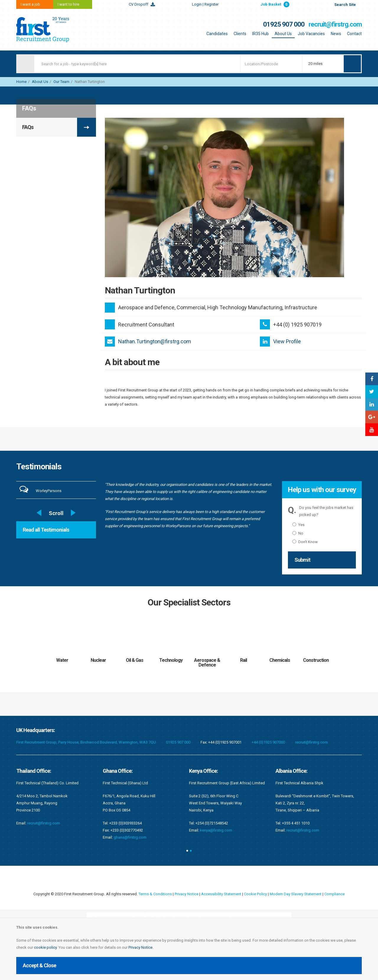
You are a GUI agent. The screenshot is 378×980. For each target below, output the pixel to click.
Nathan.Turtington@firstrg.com (155, 341)
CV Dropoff (139, 4)
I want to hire (68, 4)
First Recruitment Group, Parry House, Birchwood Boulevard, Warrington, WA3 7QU (86, 742)
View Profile (287, 341)
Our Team (61, 82)
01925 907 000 (284, 24)
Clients (240, 34)
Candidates (217, 34)
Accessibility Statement (221, 894)
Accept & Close (39, 965)
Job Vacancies (311, 34)
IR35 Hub (260, 34)
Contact (354, 34)
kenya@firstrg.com (216, 830)
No (298, 533)
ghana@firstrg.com (130, 837)
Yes (298, 525)
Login (205, 4)
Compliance (334, 894)
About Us (283, 34)
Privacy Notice (140, 947)
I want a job (30, 4)
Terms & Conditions (155, 894)
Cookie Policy (255, 894)
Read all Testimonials (46, 530)
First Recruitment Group (53, 30)
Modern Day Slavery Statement (296, 894)
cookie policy (45, 947)
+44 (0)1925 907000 (268, 742)
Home (21, 82)
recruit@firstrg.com (335, 24)
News (336, 34)
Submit (302, 560)
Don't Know (305, 542)
